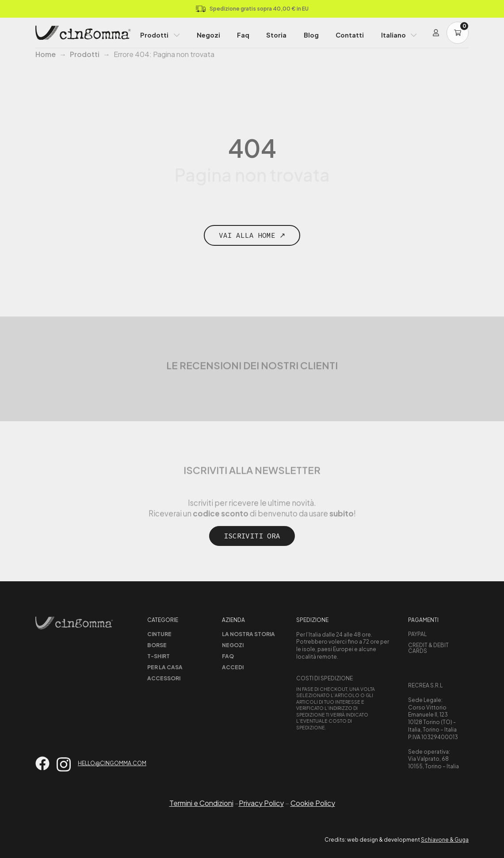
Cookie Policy (313, 803)
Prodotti (154, 35)
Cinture (159, 634)
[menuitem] (399, 33)
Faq (243, 35)
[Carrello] (458, 33)
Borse (157, 645)
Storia (276, 35)
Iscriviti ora (252, 536)
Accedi (233, 667)
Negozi (208, 35)
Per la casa (165, 667)
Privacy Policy (261, 803)
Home (46, 54)
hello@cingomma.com (112, 763)
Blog (311, 35)
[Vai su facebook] (42, 763)
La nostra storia (248, 634)
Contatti (350, 35)
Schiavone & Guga (445, 840)
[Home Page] (83, 33)
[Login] (436, 33)
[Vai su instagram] (64, 765)
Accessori (164, 678)
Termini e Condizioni (201, 803)
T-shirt (158, 656)
